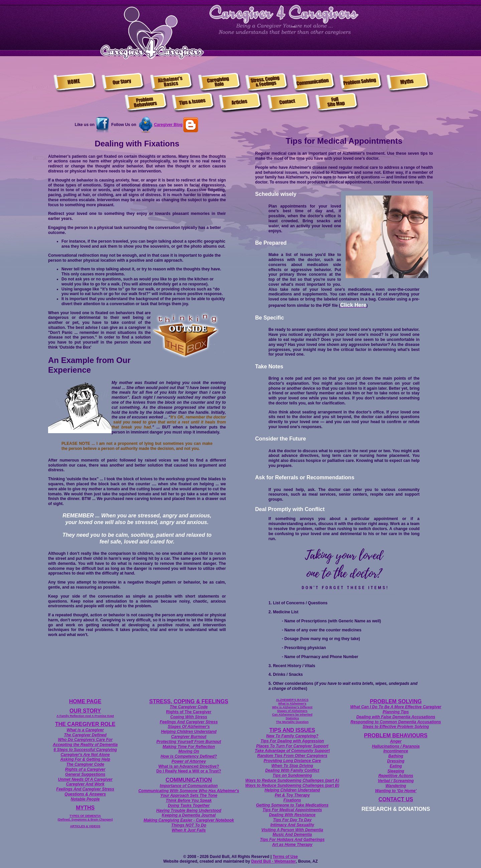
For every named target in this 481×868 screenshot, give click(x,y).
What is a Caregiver (85, 730)
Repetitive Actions (396, 776)
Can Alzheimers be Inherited (292, 715)
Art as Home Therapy (292, 845)
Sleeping (396, 771)
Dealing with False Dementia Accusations (396, 717)
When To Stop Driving (292, 766)
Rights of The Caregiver (189, 712)
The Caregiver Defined (85, 735)
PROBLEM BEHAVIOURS (396, 735)
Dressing (396, 761)
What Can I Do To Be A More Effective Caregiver (396, 707)
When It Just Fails (189, 830)
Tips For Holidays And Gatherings (292, 840)
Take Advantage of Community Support (292, 751)
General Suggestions (85, 774)
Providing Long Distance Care (292, 761)
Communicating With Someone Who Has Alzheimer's (189, 791)
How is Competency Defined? (189, 756)
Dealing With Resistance (292, 815)
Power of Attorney (189, 761)
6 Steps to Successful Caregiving (85, 750)
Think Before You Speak (189, 800)
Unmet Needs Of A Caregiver (85, 779)
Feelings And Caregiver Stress (85, 789)
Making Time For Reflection (189, 747)
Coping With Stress (189, 717)
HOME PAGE (85, 701)
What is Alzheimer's (292, 704)
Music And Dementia (292, 835)
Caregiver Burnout (189, 737)
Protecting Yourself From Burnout (189, 742)
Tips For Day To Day (292, 820)
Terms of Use (285, 857)
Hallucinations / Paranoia (396, 746)
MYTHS (85, 808)
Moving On (189, 751)
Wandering (396, 786)
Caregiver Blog (168, 125)
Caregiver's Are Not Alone (85, 755)
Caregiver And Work (85, 784)
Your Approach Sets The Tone (189, 795)
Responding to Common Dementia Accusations (396, 722)
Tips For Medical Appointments (292, 810)
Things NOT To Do (189, 825)
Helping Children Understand (189, 732)
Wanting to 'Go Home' (396, 791)
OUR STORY (85, 711)
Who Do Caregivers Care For (85, 740)
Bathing (396, 756)
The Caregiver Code (85, 764)
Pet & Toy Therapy (292, 795)
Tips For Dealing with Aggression (292, 741)
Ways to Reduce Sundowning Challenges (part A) (292, 780)
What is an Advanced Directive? (189, 766)
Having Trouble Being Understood (189, 811)
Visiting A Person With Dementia (292, 830)
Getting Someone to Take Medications (292, 805)
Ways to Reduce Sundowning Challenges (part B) (292, 785)
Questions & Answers (85, 794)
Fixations (292, 800)
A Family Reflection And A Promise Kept (85, 716)
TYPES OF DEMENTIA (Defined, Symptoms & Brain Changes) (85, 818)
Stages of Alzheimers (292, 711)
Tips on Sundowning (292, 775)
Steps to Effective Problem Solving (396, 727)
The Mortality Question (292, 722)
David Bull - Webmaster (274, 861)
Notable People (85, 799)
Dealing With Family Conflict (292, 770)
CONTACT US (396, 799)
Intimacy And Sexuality (292, 825)
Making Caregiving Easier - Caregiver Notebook (189, 820)
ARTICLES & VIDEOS (85, 826)
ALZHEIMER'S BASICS (292, 700)
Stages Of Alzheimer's (189, 727)
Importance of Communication (189, 786)
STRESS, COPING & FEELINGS (189, 701)
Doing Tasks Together (189, 805)
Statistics (292, 718)
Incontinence (396, 751)
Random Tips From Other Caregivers (292, 756)
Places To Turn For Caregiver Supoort (292, 746)
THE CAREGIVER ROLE (85, 724)
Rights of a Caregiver (85, 769)
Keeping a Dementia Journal (189, 815)
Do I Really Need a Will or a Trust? (189, 771)
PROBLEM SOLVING (396, 701)
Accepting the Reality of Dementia (85, 745)
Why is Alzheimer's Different (292, 707)
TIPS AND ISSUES (292, 730)
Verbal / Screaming (396, 781)
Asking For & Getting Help (85, 759)
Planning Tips (396, 712)
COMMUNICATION (189, 780)
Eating (396, 766)
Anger (396, 741)
